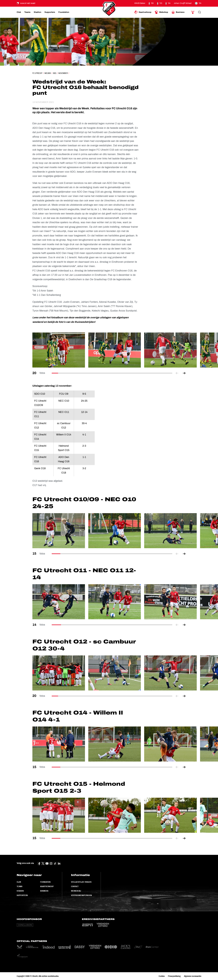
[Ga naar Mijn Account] (193, 12)
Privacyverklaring (174, 976)
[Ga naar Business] (178, 12)
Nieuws (48, 73)
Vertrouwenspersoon (81, 895)
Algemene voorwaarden (193, 976)
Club (19, 882)
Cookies (162, 976)
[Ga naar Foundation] (64, 12)
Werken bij (76, 891)
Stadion (20, 891)
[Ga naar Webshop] (161, 12)
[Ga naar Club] (19, 12)
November (63, 73)
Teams (20, 886)
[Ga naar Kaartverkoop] (143, 12)
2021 (55, 73)
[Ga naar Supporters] (50, 12)
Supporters (22, 895)
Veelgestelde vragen (81, 882)
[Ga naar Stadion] (37, 12)
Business (44, 891)
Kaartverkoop (47, 886)
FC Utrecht (37, 73)
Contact (75, 886)
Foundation (45, 882)
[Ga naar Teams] (27, 12)
